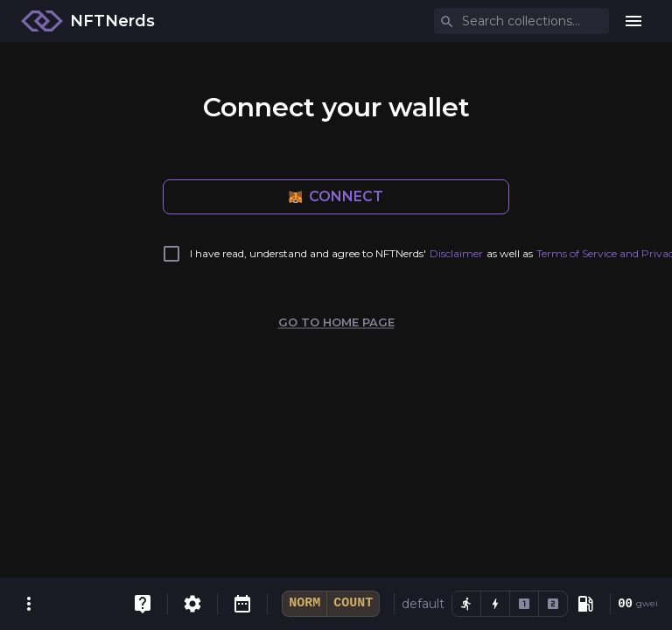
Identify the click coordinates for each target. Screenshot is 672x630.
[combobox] (523, 21)
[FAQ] (143, 604)
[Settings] (192, 604)
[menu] (633, 21)
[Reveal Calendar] (242, 604)
